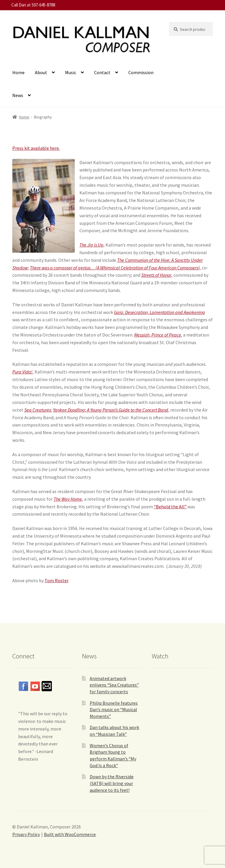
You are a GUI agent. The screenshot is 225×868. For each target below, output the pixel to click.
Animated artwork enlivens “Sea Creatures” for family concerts (114, 685)
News (18, 95)
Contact (102, 72)
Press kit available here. (36, 148)
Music (71, 72)
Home (18, 72)
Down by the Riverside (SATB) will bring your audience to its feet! (112, 783)
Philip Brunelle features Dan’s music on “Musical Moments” (114, 710)
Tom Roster (57, 580)
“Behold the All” (170, 507)
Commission (141, 72)
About (41, 72)
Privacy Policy (26, 834)
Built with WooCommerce (70, 834)
